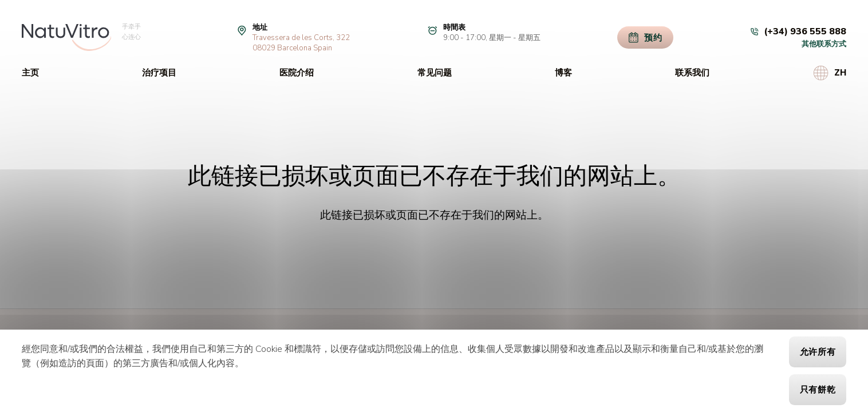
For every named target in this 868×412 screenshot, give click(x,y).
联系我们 (692, 73)
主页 (30, 73)
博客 (563, 73)
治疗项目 (159, 73)
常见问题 (435, 73)
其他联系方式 (824, 44)
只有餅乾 (818, 390)
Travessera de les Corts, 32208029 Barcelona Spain (301, 43)
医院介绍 (297, 73)
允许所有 (818, 352)
